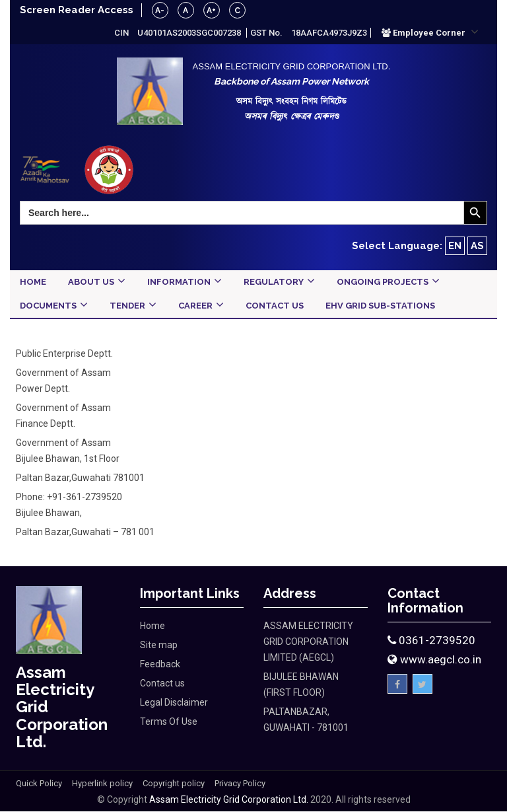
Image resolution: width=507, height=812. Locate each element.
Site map (159, 645)
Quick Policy (39, 784)
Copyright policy (174, 784)
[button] (430, 32)
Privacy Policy (240, 784)
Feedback (160, 664)
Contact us (162, 683)
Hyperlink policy (102, 784)
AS (477, 246)
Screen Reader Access (77, 10)
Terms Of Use (169, 721)
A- (160, 11)
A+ (212, 11)
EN (455, 246)
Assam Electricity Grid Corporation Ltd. (229, 800)
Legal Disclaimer (174, 702)
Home (152, 626)
